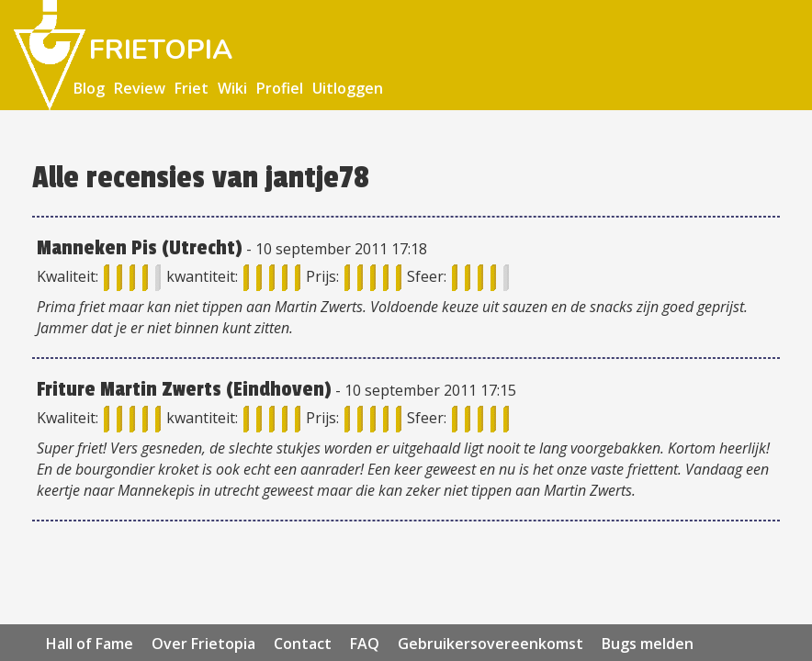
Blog (89, 88)
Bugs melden (648, 644)
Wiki (232, 88)
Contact (303, 644)
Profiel (280, 88)
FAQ (365, 644)
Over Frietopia (203, 644)
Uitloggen (348, 88)
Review (140, 88)
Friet (192, 88)
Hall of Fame (90, 644)
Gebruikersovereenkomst (491, 644)
